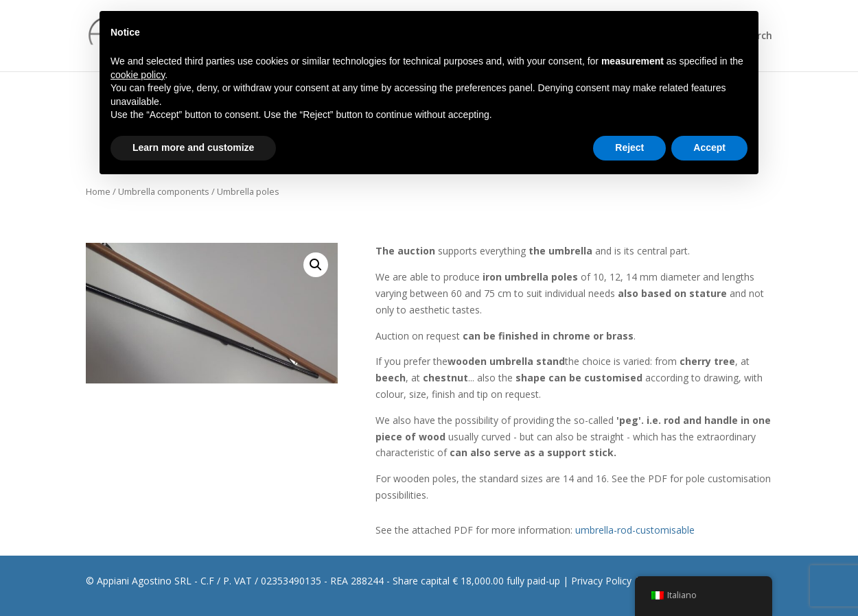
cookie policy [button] (138, 75)
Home (98, 191)
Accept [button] (709, 147)
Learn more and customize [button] (193, 147)
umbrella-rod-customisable (635, 530)
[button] (316, 265)
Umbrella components (164, 191)
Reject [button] (629, 147)
